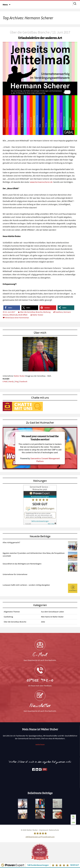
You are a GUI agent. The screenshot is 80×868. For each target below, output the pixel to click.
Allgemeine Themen (12, 612)
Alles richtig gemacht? (11, 542)
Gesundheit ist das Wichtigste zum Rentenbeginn (22, 564)
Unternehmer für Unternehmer (15, 574)
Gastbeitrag (8, 617)
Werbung (47, 312)
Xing (17, 381)
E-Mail (5, 381)
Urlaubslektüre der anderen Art (40, 38)
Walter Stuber (38, 315)
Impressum (44, 830)
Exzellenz (59, 312)
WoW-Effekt (23, 315)
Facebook (23, 381)
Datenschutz (54, 830)
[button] (12, 308)
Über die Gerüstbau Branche (31, 312)
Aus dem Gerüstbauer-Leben (53, 612)
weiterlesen (40, 744)
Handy (11, 381)
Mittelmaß (13, 315)
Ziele (43, 622)
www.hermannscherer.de (41, 182)
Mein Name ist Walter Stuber (52, 617)
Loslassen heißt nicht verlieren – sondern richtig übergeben (26, 585)
